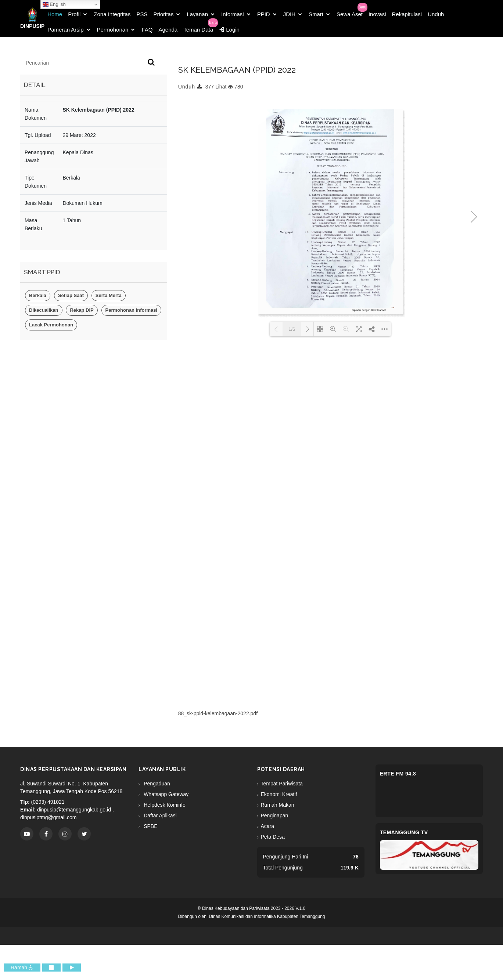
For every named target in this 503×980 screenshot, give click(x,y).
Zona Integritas (112, 14)
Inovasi (377, 14)
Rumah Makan (278, 805)
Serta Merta (109, 295)
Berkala (38, 295)
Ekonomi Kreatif (279, 794)
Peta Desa (273, 837)
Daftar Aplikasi (159, 816)
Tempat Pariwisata (282, 784)
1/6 (292, 329)
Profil (74, 14)
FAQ (147, 30)
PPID (264, 14)
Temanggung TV (404, 832)
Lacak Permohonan (51, 325)
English (54, 4)
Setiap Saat (71, 295)
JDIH (289, 14)
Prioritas (163, 14)
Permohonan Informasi (132, 310)
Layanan (197, 14)
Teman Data (198, 30)
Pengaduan (156, 784)
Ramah (22, 968)
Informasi (233, 14)
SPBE (150, 826)
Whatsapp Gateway (165, 794)
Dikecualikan (44, 310)
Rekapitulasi (407, 14)
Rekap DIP (82, 310)
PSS (142, 14)
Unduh (436, 14)
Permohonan (113, 30)
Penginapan (275, 816)
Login (229, 30)
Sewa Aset (350, 14)
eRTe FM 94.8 (398, 774)
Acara (268, 826)
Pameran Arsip (65, 30)
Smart (316, 14)
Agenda (168, 30)
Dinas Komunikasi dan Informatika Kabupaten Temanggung (267, 916)
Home (55, 14)
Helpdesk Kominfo (164, 805)
